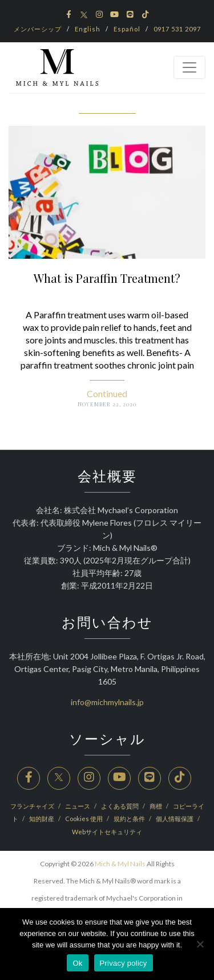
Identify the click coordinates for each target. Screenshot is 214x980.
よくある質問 (120, 806)
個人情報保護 (175, 819)
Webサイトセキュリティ (107, 832)
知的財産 (42, 819)
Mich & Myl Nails (120, 864)
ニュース (78, 806)
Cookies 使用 (84, 819)
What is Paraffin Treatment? (107, 278)
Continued (107, 393)
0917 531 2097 (177, 29)
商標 (156, 806)
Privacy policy (124, 963)
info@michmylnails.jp (107, 702)
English (88, 29)
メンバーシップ (38, 29)
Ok (77, 963)
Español (127, 29)
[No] (200, 944)
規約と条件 (130, 819)
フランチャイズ (33, 806)
